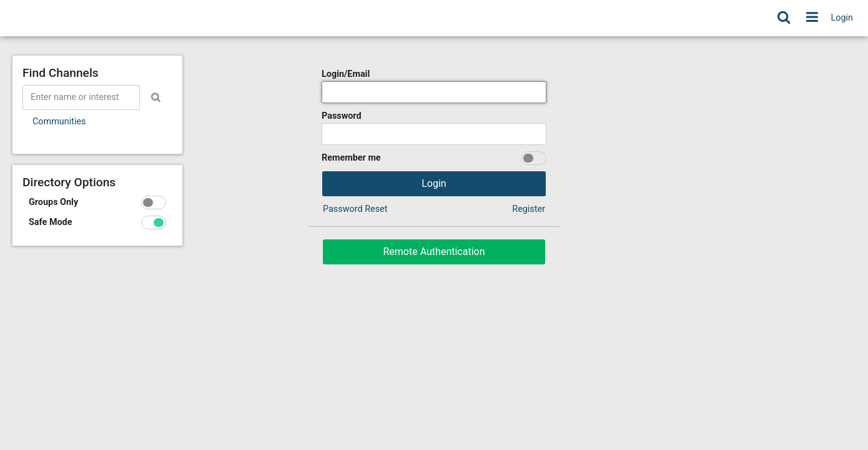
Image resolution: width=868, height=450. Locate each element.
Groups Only (53, 202)
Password (342, 116)
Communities (59, 122)
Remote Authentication (434, 252)
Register (529, 209)
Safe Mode (51, 222)
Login (842, 18)
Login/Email (346, 74)
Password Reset (355, 209)
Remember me (351, 158)
